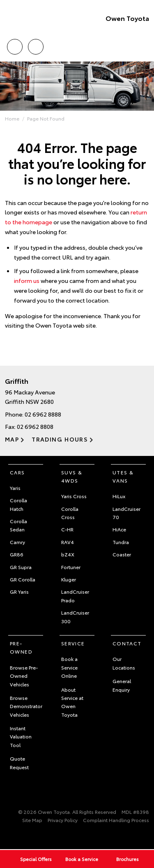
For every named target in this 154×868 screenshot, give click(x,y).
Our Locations (124, 663)
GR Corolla (23, 579)
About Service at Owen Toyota (72, 702)
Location (36, 45)
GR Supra (21, 567)
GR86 (17, 554)
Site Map (32, 820)
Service (73, 643)
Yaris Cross (74, 496)
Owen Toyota (127, 18)
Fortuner (71, 567)
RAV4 (68, 542)
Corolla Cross (70, 513)
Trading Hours (60, 439)
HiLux (119, 496)
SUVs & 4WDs (72, 476)
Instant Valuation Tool (21, 736)
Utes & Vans (123, 476)
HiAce (119, 529)
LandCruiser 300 (75, 616)
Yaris (15, 488)
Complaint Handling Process (116, 820)
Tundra (121, 542)
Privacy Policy (63, 820)
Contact (127, 643)
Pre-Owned (21, 647)
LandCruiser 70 (126, 513)
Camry (17, 542)
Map (12, 439)
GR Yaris (19, 591)
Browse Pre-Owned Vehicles (24, 676)
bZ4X (68, 554)
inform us (27, 280)
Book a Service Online (69, 667)
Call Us (15, 45)
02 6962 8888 (43, 414)
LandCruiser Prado (75, 596)
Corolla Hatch (18, 504)
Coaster (122, 554)
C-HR (67, 529)
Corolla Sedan (18, 525)
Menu (144, 47)
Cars (17, 472)
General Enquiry (122, 685)
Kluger (69, 579)
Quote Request (19, 762)
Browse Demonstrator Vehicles (26, 706)
